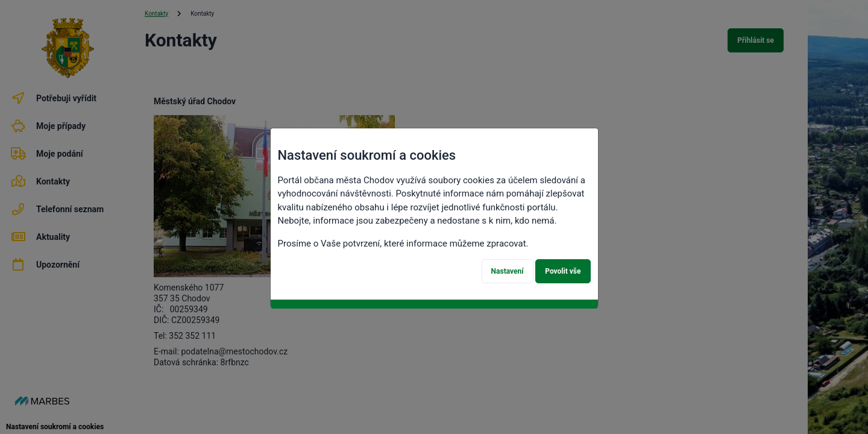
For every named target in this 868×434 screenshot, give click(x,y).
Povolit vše (563, 271)
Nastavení (508, 271)
